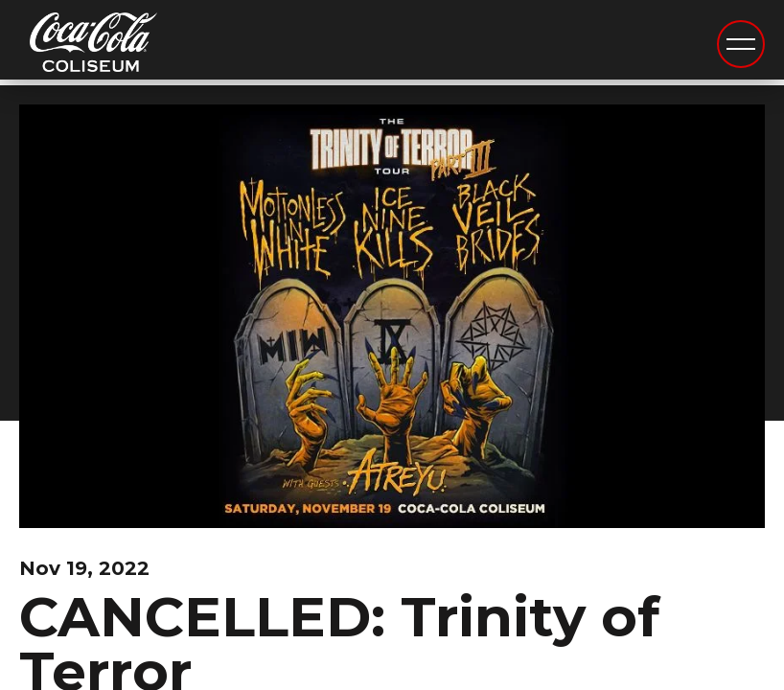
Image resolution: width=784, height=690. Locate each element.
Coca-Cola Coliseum (93, 45)
